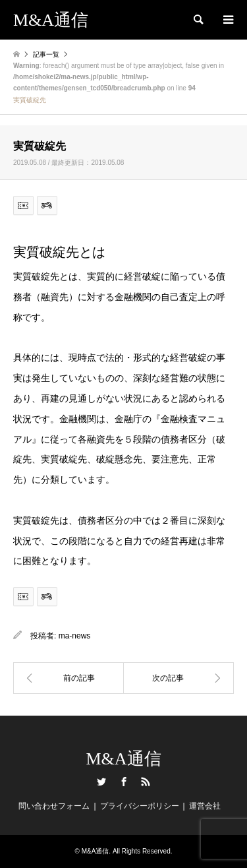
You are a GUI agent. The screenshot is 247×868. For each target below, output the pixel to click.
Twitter (101, 782)
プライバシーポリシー (140, 806)
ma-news (75, 636)
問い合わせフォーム (54, 806)
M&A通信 (123, 759)
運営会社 (205, 806)
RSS (146, 782)
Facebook (124, 782)
